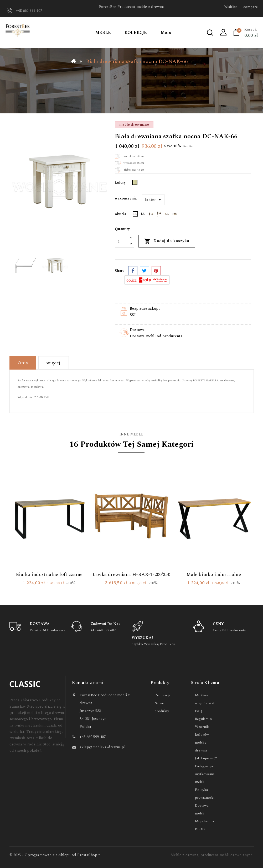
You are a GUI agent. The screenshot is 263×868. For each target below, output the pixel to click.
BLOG (200, 829)
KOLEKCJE (136, 33)
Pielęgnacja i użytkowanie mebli (205, 774)
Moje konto (204, 821)
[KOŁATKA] (159, 215)
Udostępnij (133, 271)
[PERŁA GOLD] (167, 215)
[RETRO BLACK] (143, 215)
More (166, 33)
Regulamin (203, 719)
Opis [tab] (23, 363)
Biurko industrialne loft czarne (49, 575)
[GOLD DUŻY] (151, 215)
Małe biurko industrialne (214, 575)
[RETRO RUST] (135, 215)
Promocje (163, 695)
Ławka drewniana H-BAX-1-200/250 (131, 575)
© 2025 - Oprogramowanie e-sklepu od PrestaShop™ (55, 855)
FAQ (199, 711)
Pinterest (156, 271)
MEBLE (103, 33)
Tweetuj (144, 271)
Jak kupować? (206, 758)
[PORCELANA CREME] (175, 215)
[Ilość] (121, 241)
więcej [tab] (53, 363)
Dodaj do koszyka (167, 241)
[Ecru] (135, 183)
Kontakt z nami (88, 683)
